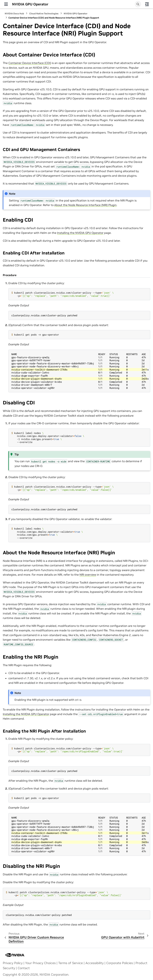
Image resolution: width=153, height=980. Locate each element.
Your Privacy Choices (40, 963)
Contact (24, 968)
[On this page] (147, 4)
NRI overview (88, 575)
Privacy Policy (13, 963)
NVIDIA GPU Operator (76, 14)
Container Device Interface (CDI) (30, 63)
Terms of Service (71, 963)
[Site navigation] (6, 4)
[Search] (138, 4)
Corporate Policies (120, 963)
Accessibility (95, 963)
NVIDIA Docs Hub (14, 14)
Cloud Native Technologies (44, 14)
